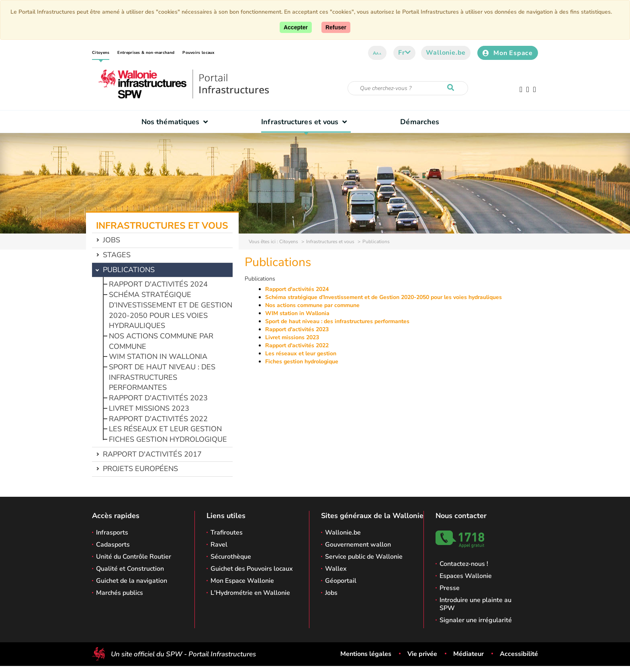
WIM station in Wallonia (158, 356)
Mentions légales (366, 654)
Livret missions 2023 (149, 408)
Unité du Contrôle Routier (134, 557)
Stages (117, 255)
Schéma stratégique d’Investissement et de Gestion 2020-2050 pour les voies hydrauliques (171, 310)
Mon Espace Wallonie (242, 581)
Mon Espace (508, 53)
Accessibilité (519, 654)
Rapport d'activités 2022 (158, 419)
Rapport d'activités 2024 (158, 284)
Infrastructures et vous (306, 122)
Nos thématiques (177, 122)
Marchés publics (120, 593)
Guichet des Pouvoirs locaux (252, 569)
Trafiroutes (227, 533)
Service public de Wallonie (364, 557)
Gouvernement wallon (358, 545)
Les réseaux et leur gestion (165, 429)
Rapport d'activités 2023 (158, 398)
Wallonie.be (446, 53)
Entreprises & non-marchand (146, 53)
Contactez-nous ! (464, 564)
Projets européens (140, 469)
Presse (450, 588)
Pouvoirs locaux (198, 53)
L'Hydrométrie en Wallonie (250, 593)
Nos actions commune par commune (312, 305)
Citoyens (101, 53)
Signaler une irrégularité (476, 620)
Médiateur (468, 654)
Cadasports (113, 545)
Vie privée (422, 654)
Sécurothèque (231, 557)
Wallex (336, 569)
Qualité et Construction (130, 569)
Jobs (111, 240)
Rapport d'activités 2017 (152, 454)
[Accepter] (296, 27)
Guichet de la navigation (132, 581)
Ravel (219, 545)
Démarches (420, 122)
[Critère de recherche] (408, 88)
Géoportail (341, 581)
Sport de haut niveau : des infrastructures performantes (162, 377)
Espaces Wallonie (466, 576)
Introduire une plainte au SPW (476, 604)
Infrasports (112, 533)
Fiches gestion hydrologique (168, 439)
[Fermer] (336, 27)
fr (404, 53)
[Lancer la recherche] (452, 88)
